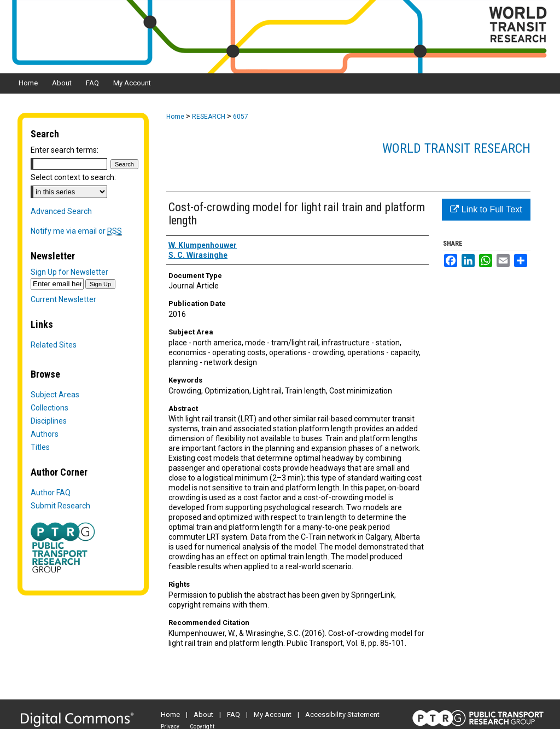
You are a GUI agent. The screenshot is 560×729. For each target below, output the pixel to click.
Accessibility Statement (342, 714)
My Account (273, 714)
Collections (49, 408)
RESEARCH (209, 117)
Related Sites (54, 345)
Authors (45, 434)
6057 (241, 117)
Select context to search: (73, 177)
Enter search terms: (65, 150)
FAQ (234, 714)
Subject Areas (55, 395)
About (203, 714)
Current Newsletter (63, 299)
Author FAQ (51, 493)
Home (175, 117)
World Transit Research (456, 148)
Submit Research (60, 506)
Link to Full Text (486, 209)
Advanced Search (61, 211)
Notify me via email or (76, 231)
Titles (40, 447)
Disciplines (49, 421)
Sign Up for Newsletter (69, 272)
